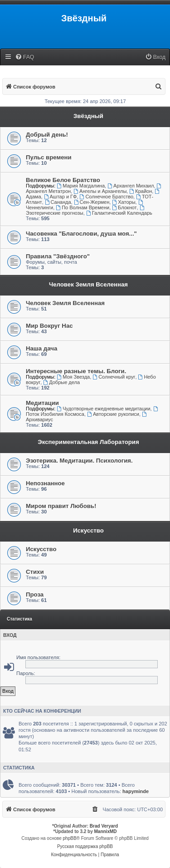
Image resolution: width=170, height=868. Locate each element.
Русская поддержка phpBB (85, 846)
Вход (10, 635)
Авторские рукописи (113, 414)
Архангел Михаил (131, 186)
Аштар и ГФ (61, 197)
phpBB (70, 838)
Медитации (42, 403)
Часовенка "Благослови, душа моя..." (81, 234)
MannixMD (106, 831)
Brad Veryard (104, 826)
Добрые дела (61, 382)
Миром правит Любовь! (61, 506)
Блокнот (124, 207)
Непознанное (45, 483)
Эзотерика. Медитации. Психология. (79, 461)
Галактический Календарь (119, 213)
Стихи (35, 572)
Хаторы (124, 202)
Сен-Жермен (92, 202)
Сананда (58, 202)
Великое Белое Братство (63, 180)
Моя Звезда (73, 377)
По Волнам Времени (83, 207)
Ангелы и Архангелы (100, 191)
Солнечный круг (114, 377)
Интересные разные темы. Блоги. (76, 371)
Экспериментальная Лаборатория (88, 442)
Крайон (141, 191)
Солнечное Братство (107, 197)
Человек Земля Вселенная (88, 284)
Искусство (88, 530)
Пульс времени (49, 157)
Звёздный (88, 116)
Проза (35, 594)
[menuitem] (24, 57)
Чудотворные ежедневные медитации (103, 409)
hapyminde (136, 791)
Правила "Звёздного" (58, 256)
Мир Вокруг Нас (49, 326)
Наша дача (41, 348)
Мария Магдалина (81, 186)
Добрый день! (47, 135)
